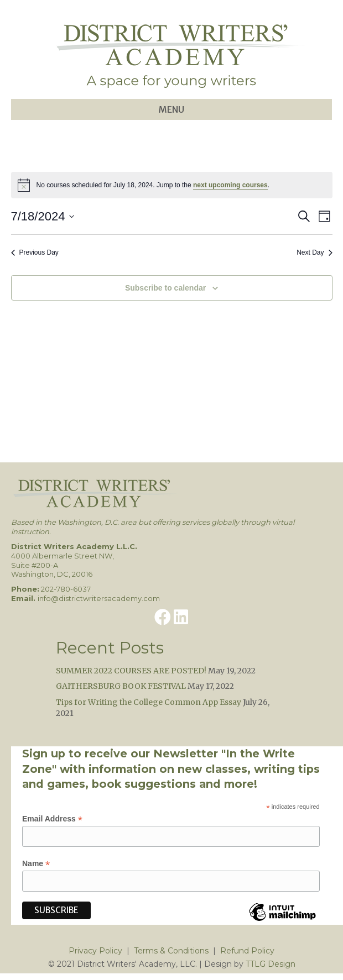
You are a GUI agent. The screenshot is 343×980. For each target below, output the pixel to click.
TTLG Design (271, 964)
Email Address (52, 819)
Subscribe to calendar (165, 288)
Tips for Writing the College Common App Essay (149, 702)
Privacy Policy (95, 951)
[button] (163, 617)
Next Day (314, 252)
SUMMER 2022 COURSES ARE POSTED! (131, 671)
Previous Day (35, 252)
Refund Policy (247, 951)
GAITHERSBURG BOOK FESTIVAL (121, 686)
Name (36, 864)
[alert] (172, 185)
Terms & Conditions (171, 951)
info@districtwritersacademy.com (99, 598)
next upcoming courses (230, 185)
